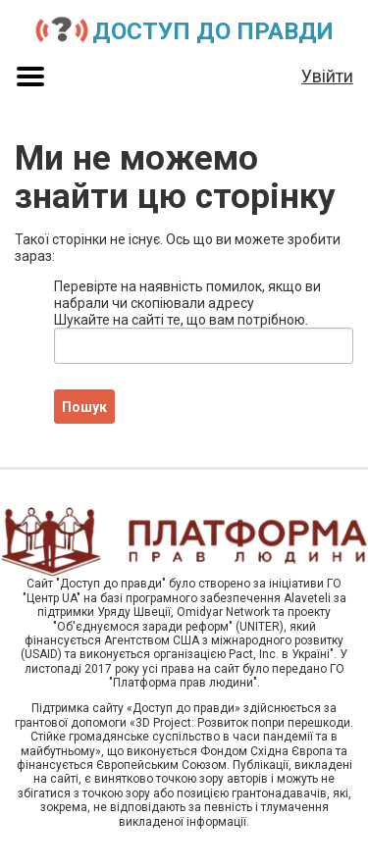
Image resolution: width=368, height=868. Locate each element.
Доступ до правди (213, 31)
